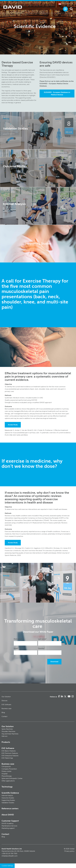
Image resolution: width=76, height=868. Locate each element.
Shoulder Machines (8, 731)
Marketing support (8, 828)
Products (6, 742)
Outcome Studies (8, 798)
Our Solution (6, 697)
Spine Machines (7, 729)
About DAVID (8, 815)
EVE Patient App (7, 758)
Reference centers (10, 809)
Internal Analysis (7, 795)
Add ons (4, 736)
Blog (3, 712)
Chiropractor (6, 767)
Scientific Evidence (10, 793)
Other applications (8, 781)
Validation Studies (8, 803)
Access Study (13, 425)
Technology (7, 787)
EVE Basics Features (9, 751)
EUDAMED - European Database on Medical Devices (57, 93)
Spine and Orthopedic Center (12, 778)
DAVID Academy (8, 823)
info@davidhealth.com (10, 856)
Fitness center (7, 771)
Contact (4, 716)
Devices (4, 701)
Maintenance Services (9, 826)
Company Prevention (9, 769)
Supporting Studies (8, 800)
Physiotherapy (7, 776)
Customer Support (10, 821)
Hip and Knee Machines (10, 734)
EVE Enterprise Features (10, 756)
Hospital (5, 774)
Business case (6, 708)
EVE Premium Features (10, 753)
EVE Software (6, 705)
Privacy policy (69, 851)
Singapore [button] (65, 4)
